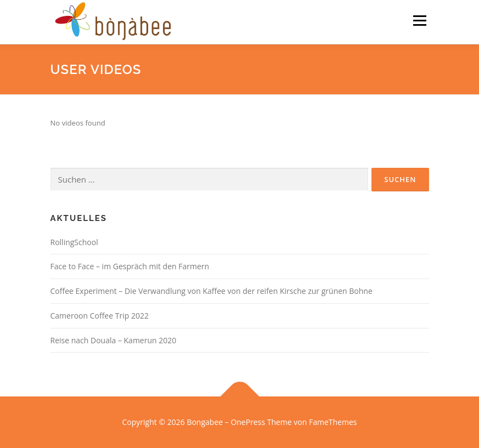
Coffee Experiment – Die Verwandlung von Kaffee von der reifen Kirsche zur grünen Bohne (212, 291)
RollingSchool (74, 242)
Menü (419, 20)
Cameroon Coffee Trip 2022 (100, 316)
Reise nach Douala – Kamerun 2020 (114, 340)
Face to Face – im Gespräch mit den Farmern (130, 266)
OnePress (248, 422)
